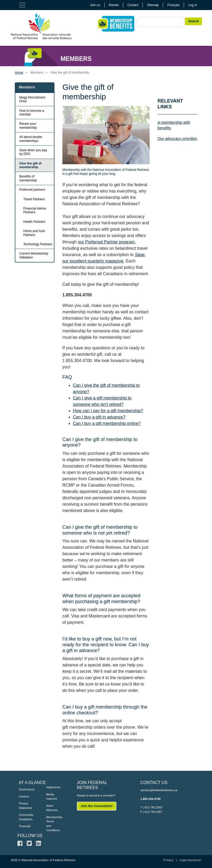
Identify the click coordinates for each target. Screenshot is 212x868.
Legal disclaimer (190, 860)
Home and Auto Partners (34, 233)
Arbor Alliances (52, 808)
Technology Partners (38, 244)
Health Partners (34, 222)
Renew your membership (28, 126)
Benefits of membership (28, 178)
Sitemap (153, 5)
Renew (114, 5)
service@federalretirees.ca (159, 790)
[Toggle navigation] (22, 5)
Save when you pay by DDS (33, 152)
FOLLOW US (30, 836)
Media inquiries (52, 797)
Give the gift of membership (30, 165)
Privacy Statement (25, 806)
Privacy (168, 860)
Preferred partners (32, 190)
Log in (193, 5)
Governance (25, 789)
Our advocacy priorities (177, 139)
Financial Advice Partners (35, 210)
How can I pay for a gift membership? (108, 411)
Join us (95, 5)
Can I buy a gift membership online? (107, 423)
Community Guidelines (25, 817)
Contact (133, 5)
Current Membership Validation (34, 255)
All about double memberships (31, 139)
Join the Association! (97, 806)
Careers (24, 796)
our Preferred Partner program (106, 242)
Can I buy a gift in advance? (99, 417)
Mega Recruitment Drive (32, 99)
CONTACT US (154, 783)
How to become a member (32, 113)
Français (173, 5)
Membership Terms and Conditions (52, 824)
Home (19, 73)
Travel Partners (34, 199)
